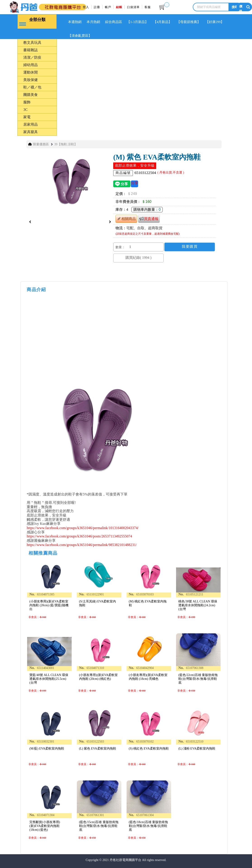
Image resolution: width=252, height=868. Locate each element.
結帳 (119, 7)
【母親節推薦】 (190, 22)
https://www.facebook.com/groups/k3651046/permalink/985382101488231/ (82, 545)
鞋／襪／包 (32, 87)
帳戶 (108, 7)
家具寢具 (31, 132)
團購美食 (31, 94)
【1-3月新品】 (138, 22)
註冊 (97, 7)
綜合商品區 (114, 22)
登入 (86, 7)
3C (25, 109)
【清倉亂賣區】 (80, 36)
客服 (148, 7)
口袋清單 (133, 7)
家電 (27, 117)
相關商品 (126, 219)
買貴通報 (149, 219)
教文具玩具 (32, 42)
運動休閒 (31, 72)
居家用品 (31, 124)
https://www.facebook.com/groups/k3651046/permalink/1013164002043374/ (83, 528)
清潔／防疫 (32, 57)
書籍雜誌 (31, 50)
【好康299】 (216, 22)
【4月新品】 (163, 22)
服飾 (27, 102)
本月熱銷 (94, 22)
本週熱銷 (75, 22)
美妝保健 (31, 80)
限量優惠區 (41, 144)
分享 (134, 183)
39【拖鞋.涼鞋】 (66, 144)
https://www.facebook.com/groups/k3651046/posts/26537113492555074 (79, 536)
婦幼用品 (31, 65)
